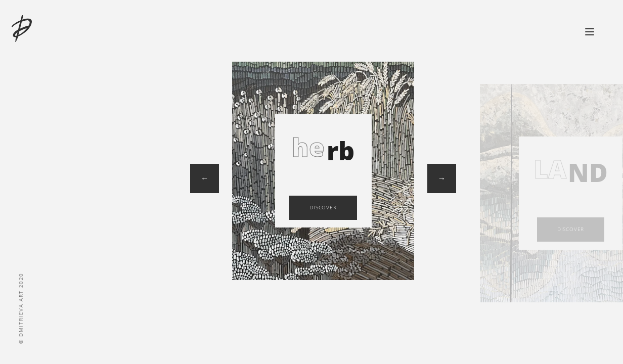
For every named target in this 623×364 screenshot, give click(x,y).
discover (323, 207)
